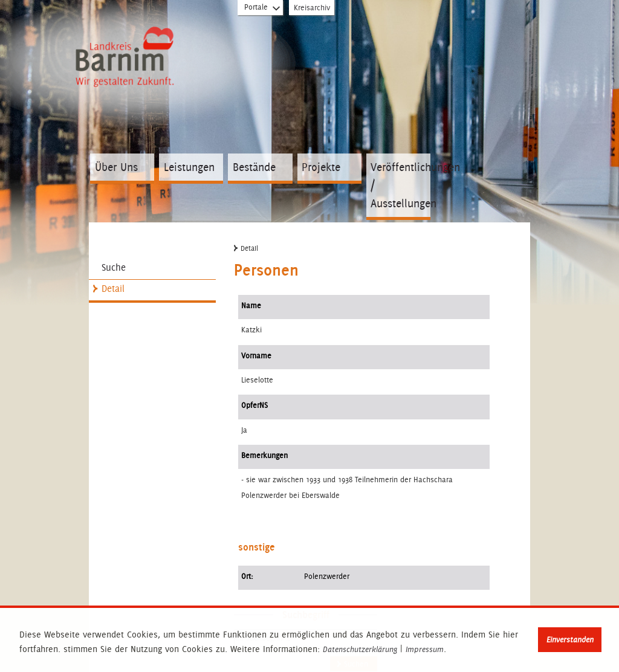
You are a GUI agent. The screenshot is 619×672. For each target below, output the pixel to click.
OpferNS (254, 405)
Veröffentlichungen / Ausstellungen (400, 185)
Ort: (247, 576)
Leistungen (189, 167)
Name (251, 305)
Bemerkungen (264, 455)
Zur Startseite (127, 55)
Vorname (256, 356)
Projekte (321, 167)
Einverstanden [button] (570, 640)
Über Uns (116, 167)
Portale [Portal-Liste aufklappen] (263, 10)
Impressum (425, 650)
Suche (114, 267)
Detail (113, 289)
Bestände (254, 167)
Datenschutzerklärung (360, 650)
